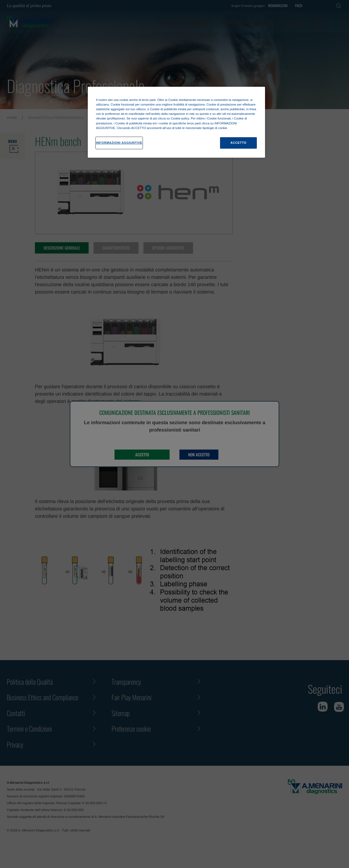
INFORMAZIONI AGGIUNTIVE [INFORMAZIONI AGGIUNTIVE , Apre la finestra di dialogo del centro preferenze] (119, 143)
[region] (176, 122)
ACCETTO (238, 143)
